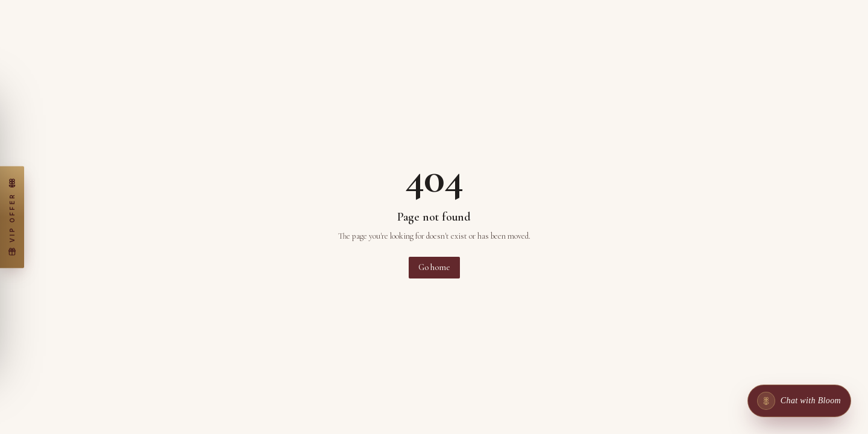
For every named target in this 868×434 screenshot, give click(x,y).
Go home (434, 267)
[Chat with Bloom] (799, 401)
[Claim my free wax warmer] (12, 217)
